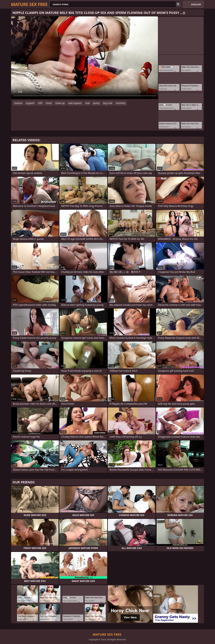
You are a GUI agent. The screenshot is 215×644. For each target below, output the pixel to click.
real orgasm (75, 103)
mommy (121, 103)
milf (40, 103)
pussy (96, 103)
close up (60, 103)
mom (49, 103)
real (87, 103)
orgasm (30, 103)
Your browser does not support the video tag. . (85, 58)
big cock (108, 103)
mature (18, 103)
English (196, 4)
